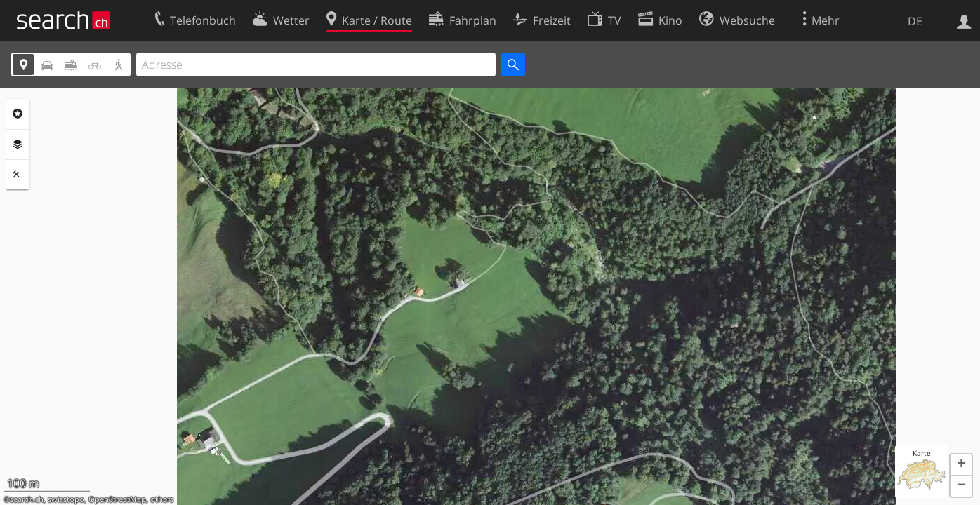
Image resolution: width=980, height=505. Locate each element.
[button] (961, 465)
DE (915, 21)
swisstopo (66, 499)
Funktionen (18, 175)
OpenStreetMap (117, 499)
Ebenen (18, 144)
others (162, 499)
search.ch (27, 499)
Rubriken (18, 114)
